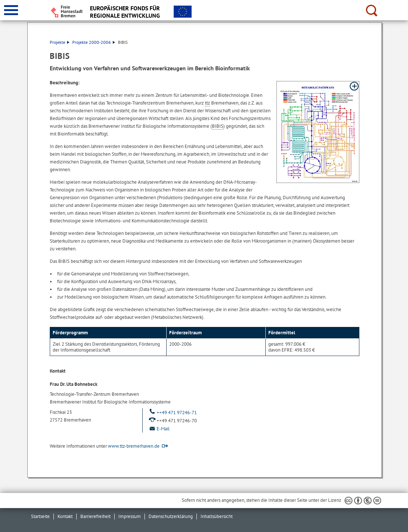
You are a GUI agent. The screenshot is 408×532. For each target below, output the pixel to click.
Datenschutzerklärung (171, 516)
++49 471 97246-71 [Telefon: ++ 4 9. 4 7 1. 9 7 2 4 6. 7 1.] (172, 413)
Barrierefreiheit (95, 516)
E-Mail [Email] (159, 429)
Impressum (130, 516)
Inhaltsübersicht (217, 516)
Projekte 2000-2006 (94, 42)
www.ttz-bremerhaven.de (134, 446)
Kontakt (65, 516)
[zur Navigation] (11, 10)
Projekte (60, 42)
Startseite (40, 516)
